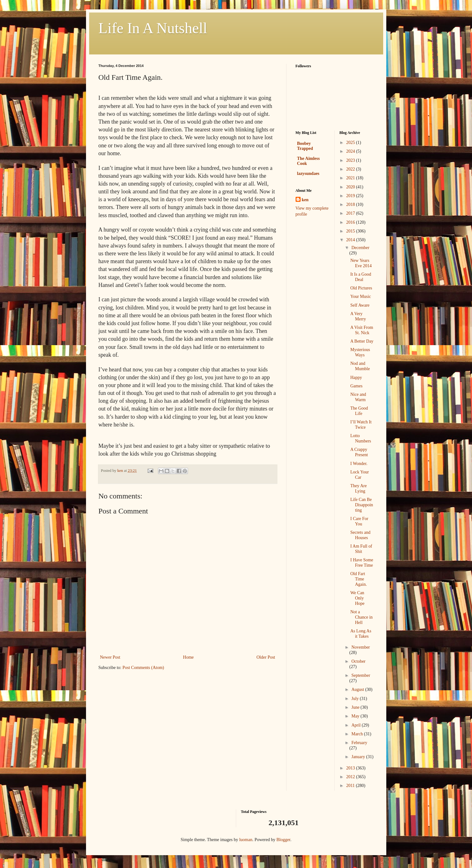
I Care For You (359, 521)
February (359, 743)
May (356, 716)
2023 (351, 160)
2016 (351, 222)
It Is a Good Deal (361, 277)
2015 (351, 231)
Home (188, 657)
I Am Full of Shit (361, 549)
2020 (351, 187)
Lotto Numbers (361, 438)
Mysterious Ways (360, 352)
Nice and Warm (358, 397)
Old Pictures (361, 288)
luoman (246, 840)
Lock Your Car (360, 475)
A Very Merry (358, 316)
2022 (351, 169)
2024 (351, 151)
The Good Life (359, 411)
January (359, 757)
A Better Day (362, 341)
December (360, 248)
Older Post (266, 657)
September (361, 675)
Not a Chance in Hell (361, 617)
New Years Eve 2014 (361, 263)
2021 (351, 178)
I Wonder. (359, 464)
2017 (351, 213)
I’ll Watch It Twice (361, 425)
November (360, 647)
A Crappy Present (359, 452)
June (356, 707)
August (358, 689)
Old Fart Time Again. (359, 579)
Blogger (283, 840)
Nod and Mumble (360, 366)
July (355, 699)
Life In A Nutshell (153, 28)
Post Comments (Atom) (143, 668)
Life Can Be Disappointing (362, 505)
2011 (351, 786)
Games (356, 386)
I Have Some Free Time (362, 563)
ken (305, 200)
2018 (351, 204)
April (356, 725)
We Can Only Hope (357, 598)
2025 (351, 143)
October (358, 661)
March (358, 734)
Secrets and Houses (360, 535)
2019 (351, 196)
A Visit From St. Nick (362, 330)
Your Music (361, 296)
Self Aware (360, 305)
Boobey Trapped (305, 146)
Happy (356, 378)
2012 (351, 777)
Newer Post (110, 657)
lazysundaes (308, 174)
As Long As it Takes (361, 634)
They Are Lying (358, 488)
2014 (351, 240)
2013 (351, 768)
